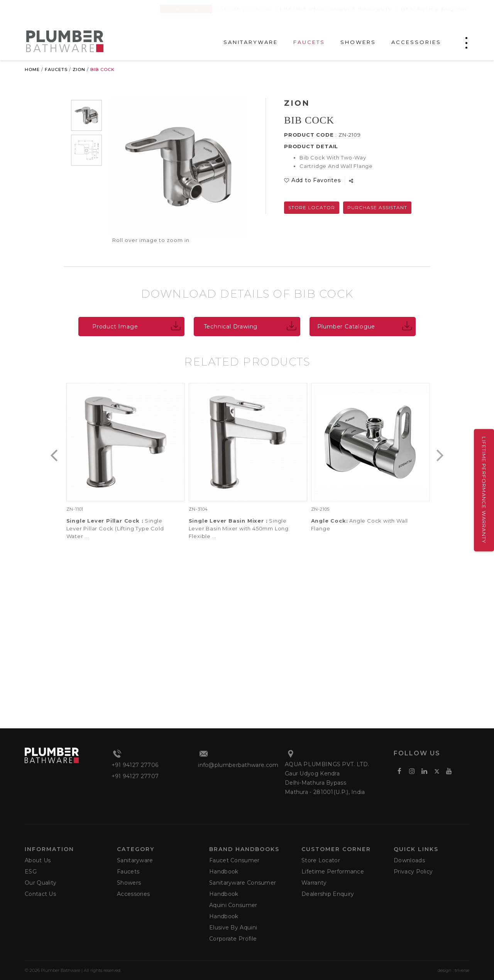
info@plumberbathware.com (238, 765)
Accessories (133, 894)
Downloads (186, 9)
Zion (79, 69)
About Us (38, 860)
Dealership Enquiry (435, 9)
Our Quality (41, 883)
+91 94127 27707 (135, 776)
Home (32, 69)
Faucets (56, 69)
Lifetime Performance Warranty (336, 9)
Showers (129, 883)
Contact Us (40, 894)
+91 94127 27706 (135, 765)
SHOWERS (358, 42)
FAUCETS (309, 42)
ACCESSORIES (416, 42)
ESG (31, 872)
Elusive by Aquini (233, 928)
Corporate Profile (233, 939)
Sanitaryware (135, 860)
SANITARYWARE (251, 42)
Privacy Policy (413, 872)
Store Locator (246, 9)
